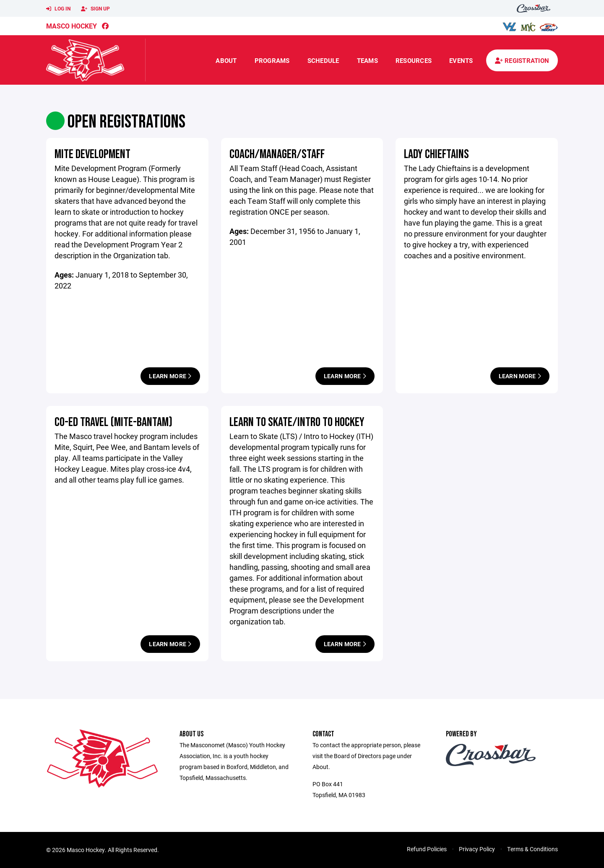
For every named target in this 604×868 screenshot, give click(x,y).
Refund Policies (427, 849)
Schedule (323, 60)
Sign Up (95, 9)
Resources (414, 60)
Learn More (170, 376)
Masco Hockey (72, 26)
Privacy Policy (477, 849)
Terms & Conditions (532, 849)
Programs (272, 60)
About (226, 60)
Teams (367, 60)
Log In (58, 9)
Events (461, 60)
